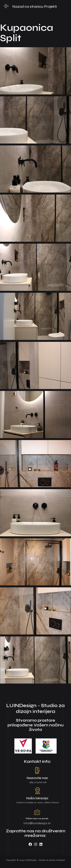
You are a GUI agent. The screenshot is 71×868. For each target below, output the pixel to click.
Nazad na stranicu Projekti (35, 7)
